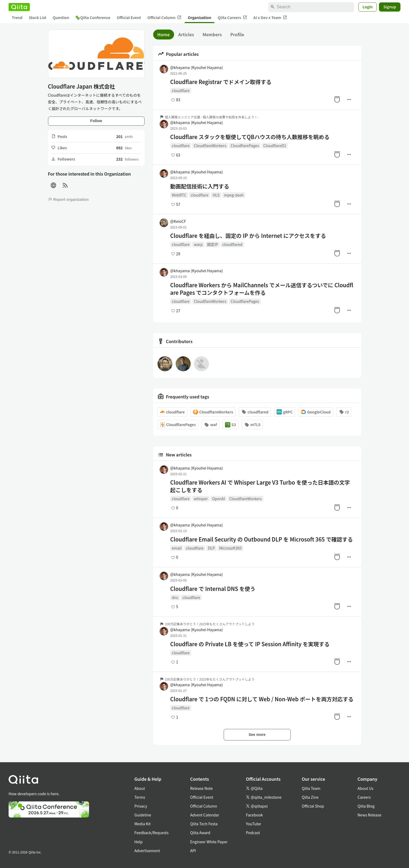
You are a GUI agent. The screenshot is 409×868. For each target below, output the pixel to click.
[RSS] (65, 185)
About (140, 788)
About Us (365, 788)
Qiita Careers (232, 18)
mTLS (252, 425)
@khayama (197, 67)
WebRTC (179, 195)
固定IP (213, 244)
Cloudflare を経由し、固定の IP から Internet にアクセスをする (248, 236)
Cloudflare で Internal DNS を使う (213, 589)
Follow (96, 121)
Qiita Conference (93, 17)
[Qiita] (19, 7)
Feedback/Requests (152, 833)
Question (61, 17)
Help (139, 842)
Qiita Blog (366, 806)
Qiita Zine (310, 797)
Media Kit (143, 824)
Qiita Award (200, 833)
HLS (216, 195)
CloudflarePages (245, 146)
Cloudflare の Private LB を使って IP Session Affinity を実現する (250, 644)
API (193, 851)
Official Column (165, 18)
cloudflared (232, 244)
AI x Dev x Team (270, 18)
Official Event (129, 17)
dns (175, 597)
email (177, 548)
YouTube (253, 824)
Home (164, 34)
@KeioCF (178, 221)
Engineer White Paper (209, 842)
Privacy (141, 806)
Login (368, 7)
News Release (369, 815)
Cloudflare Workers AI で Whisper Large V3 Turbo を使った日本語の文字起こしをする (260, 486)
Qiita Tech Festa (204, 824)
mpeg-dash (234, 195)
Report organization (68, 199)
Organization (199, 17)
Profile (237, 34)
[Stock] (337, 99)
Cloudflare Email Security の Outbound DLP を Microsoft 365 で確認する (262, 539)
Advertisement (147, 851)
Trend (17, 17)
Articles (186, 34)
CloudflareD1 (275, 146)
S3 (231, 425)
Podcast (253, 833)
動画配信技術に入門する (200, 186)
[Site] (53, 185)
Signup (390, 7)
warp (198, 244)
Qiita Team (311, 788)
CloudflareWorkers (210, 146)
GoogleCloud (316, 412)
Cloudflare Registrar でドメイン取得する (221, 82)
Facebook (254, 815)
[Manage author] (349, 99)
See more (257, 735)
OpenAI (219, 499)
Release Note (201, 788)
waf (210, 425)
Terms (140, 797)
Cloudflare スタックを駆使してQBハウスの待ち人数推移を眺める (250, 137)
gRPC (285, 412)
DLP (211, 548)
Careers (364, 797)
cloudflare (181, 90)
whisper (201, 499)
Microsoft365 (230, 548)
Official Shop (313, 806)
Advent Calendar (205, 815)
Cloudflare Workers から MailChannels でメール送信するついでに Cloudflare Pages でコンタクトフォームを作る (262, 289)
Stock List (37, 17)
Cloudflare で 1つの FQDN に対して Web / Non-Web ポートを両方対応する (262, 699)
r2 (344, 412)
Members (212, 34)
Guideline (143, 815)
